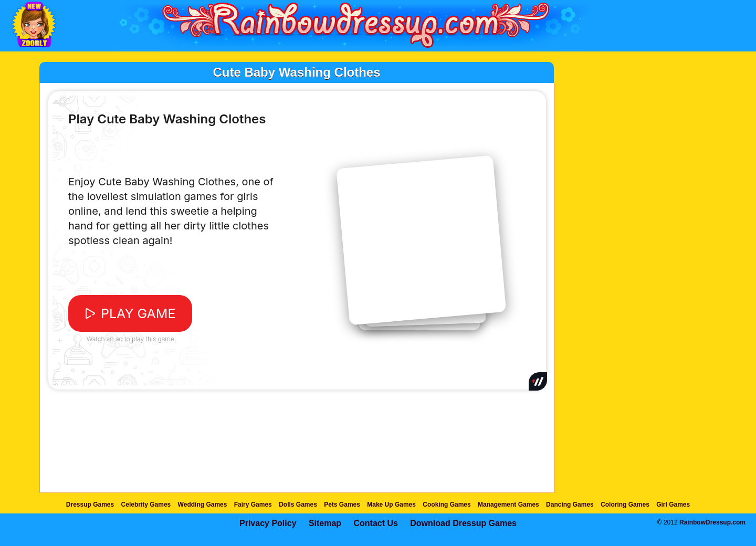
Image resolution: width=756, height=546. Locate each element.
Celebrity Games (146, 505)
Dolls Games (298, 505)
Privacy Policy (268, 523)
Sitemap (325, 523)
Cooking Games (447, 505)
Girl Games (673, 505)
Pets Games (342, 505)
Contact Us (375, 523)
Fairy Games (253, 505)
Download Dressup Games (463, 523)
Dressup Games (90, 505)
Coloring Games (625, 505)
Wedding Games (203, 505)
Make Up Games (391, 505)
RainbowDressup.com (712, 522)
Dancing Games (570, 505)
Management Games (508, 505)
